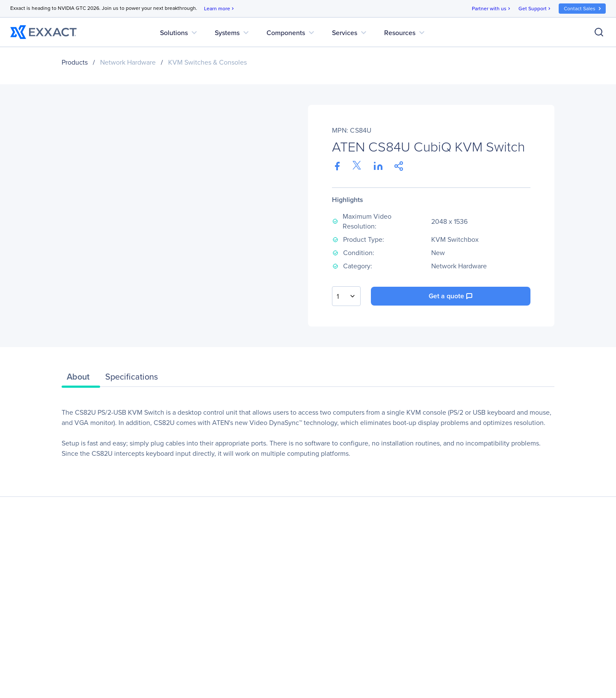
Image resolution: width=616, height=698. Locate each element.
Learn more (220, 9)
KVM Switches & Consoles (207, 62)
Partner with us (492, 9)
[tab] (81, 379)
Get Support (535, 9)
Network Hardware (128, 62)
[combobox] (346, 296)
